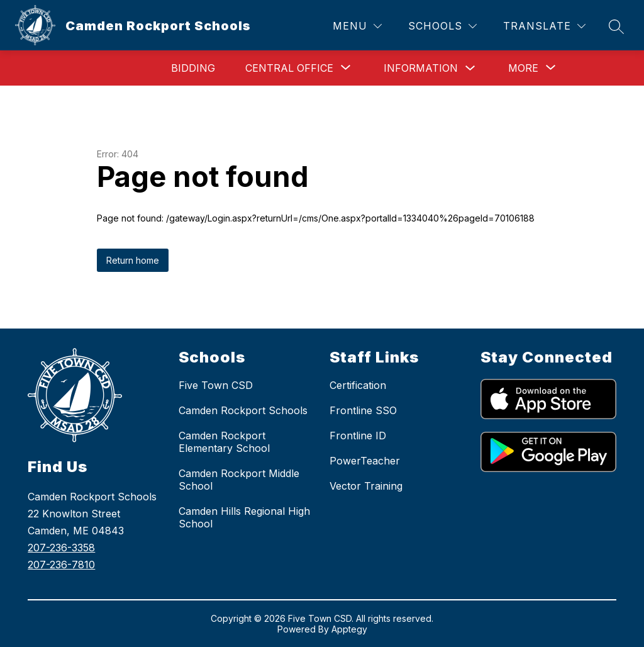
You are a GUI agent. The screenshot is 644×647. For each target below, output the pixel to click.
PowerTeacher (365, 461)
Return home (133, 260)
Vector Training (366, 486)
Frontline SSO (363, 410)
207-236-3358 (61, 548)
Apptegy (349, 629)
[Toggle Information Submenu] (470, 68)
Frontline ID (358, 436)
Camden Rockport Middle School (239, 480)
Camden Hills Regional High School (244, 517)
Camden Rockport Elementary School (224, 442)
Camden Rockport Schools (243, 410)
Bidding (193, 68)
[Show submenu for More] (523, 68)
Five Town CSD (216, 385)
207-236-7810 (61, 565)
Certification (358, 385)
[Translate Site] (544, 26)
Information (421, 68)
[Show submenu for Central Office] (289, 68)
